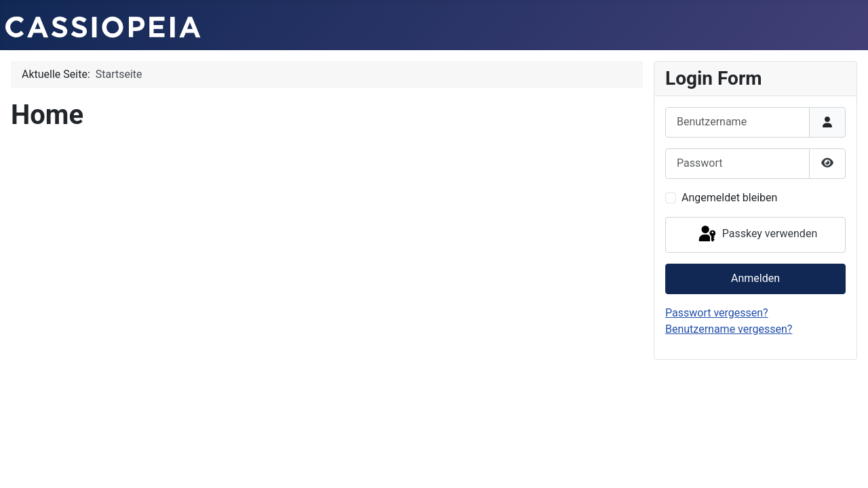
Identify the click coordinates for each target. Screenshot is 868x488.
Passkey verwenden (757, 235)
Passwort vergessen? (717, 313)
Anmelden (755, 278)
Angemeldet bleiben (729, 198)
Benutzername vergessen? (729, 329)
